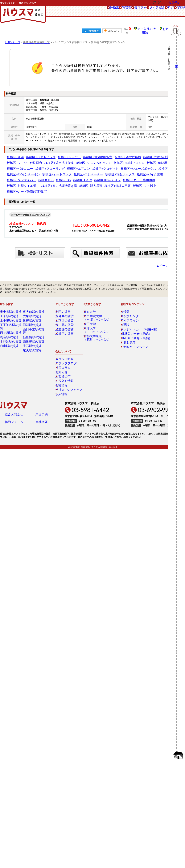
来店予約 (42, 354)
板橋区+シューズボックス (20, 166)
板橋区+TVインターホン (70, 166)
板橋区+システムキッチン (20, 160)
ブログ (141, 11)
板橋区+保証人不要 (36, 177)
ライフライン (126, 306)
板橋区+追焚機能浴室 (77, 155)
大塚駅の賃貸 (33, 302)
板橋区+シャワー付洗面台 (147, 155)
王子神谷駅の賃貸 (12, 311)
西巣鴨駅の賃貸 (34, 324)
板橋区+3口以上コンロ (47, 160)
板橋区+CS (37, 172)
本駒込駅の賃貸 (11, 324)
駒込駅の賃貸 (10, 319)
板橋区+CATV (65, 172)
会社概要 (42, 362)
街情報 (123, 297)
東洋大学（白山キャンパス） (97, 316)
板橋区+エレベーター (120, 166)
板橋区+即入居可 (16, 177)
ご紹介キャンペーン (130, 333)
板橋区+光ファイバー (18, 172)
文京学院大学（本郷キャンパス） (97, 304)
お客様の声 (160, 11)
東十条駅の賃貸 (11, 297)
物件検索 (62, 11)
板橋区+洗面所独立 (122, 155)
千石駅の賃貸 (33, 328)
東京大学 (91, 297)
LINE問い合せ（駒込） (131, 319)
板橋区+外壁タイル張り (135, 172)
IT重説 (123, 311)
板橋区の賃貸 (65, 319)
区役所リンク (126, 302)
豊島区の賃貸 (65, 302)
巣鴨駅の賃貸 (33, 306)
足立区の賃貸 (65, 315)
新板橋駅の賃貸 (34, 319)
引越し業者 (125, 328)
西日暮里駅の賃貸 (35, 315)
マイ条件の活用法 (149, 30)
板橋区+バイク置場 (167, 166)
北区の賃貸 (64, 297)
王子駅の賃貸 (10, 302)
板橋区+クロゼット (154, 160)
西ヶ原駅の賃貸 (11, 315)
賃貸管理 (80, 11)
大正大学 (91, 310)
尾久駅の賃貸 (33, 333)
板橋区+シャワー (55, 155)
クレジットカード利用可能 (133, 315)
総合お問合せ (14, 354)
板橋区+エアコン (133, 160)
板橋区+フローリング (111, 160)
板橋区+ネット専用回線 (109, 172)
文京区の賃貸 (65, 306)
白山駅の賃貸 (10, 328)
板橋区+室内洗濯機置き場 (163, 172)
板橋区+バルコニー (88, 160)
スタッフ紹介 (122, 11)
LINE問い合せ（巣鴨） (131, 324)
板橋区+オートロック (96, 166)
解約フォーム (14, 362)
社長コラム (100, 11)
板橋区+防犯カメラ (85, 172)
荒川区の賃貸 (65, 311)
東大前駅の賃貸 (34, 297)
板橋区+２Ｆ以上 (57, 177)
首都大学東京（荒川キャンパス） (97, 324)
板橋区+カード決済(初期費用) (83, 177)
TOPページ (12, 39)
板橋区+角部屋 (69, 160)
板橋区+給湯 (13, 155)
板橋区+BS (50, 172)
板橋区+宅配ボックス (144, 166)
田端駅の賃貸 (33, 311)
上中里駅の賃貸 (11, 306)
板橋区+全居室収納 (45, 166)
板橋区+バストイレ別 (33, 155)
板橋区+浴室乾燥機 (100, 155)
